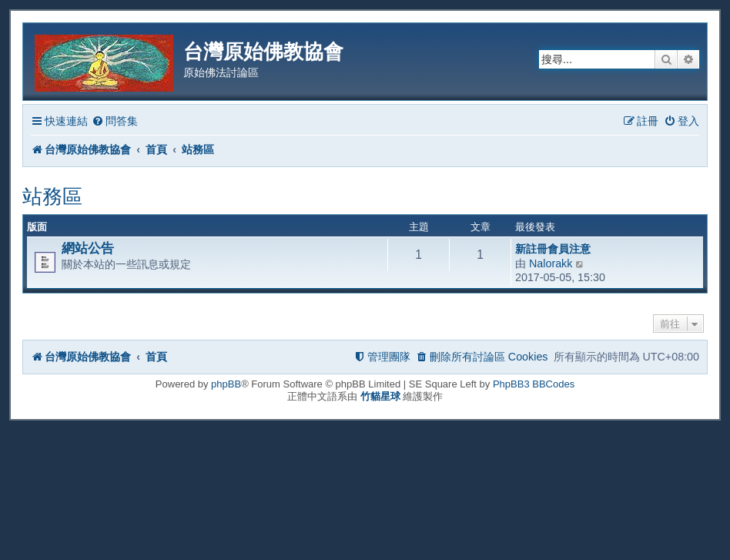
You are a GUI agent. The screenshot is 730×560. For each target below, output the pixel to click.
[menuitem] (115, 121)
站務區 (52, 196)
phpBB (226, 384)
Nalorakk (551, 263)
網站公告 (88, 248)
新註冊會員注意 (553, 249)
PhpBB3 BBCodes (534, 384)
